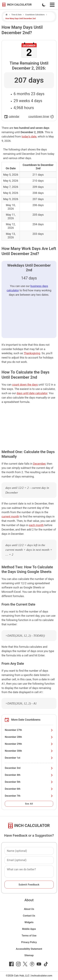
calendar (12, 117)
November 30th (29, 751)
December (39, 464)
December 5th (29, 782)
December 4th (29, 775)
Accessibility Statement (29, 949)
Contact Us (29, 916)
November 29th (29, 744)
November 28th (29, 737)
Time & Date (16, 15)
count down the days (25, 385)
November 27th (29, 730)
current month (10, 516)
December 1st (29, 758)
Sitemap (29, 955)
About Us (29, 909)
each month (36, 525)
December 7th (29, 796)
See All (29, 804)
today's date (29, 136)
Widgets (29, 922)
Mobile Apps (29, 929)
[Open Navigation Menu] (52, 5)
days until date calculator (32, 393)
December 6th (29, 789)
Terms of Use (29, 936)
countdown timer (41, 117)
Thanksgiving (32, 353)
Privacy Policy (29, 942)
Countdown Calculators (35, 15)
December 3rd (29, 768)
